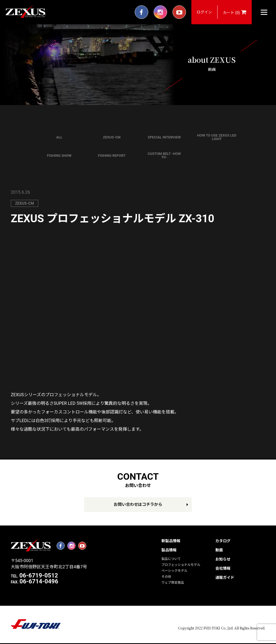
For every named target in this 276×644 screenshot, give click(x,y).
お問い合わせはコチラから (138, 504)
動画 (219, 550)
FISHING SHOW (59, 156)
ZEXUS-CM (112, 137)
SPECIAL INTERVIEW (164, 137)
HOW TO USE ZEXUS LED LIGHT (217, 137)
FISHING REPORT (112, 156)
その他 (166, 577)
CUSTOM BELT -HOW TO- (164, 155)
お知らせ (223, 559)
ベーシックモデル (174, 571)
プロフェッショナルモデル (181, 565)
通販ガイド (225, 577)
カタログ (223, 541)
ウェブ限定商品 (173, 583)
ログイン (204, 12)
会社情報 (223, 568)
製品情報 (169, 550)
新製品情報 (171, 541)
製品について (171, 559)
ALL (59, 137)
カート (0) (235, 12)
